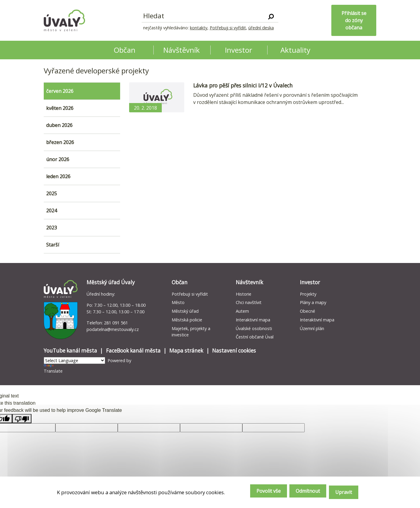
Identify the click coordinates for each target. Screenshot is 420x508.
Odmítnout (301, 493)
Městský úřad (185, 311)
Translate (53, 369)
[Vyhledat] (271, 16)
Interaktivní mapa (253, 320)
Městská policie (187, 320)
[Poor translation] (22, 419)
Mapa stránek (186, 351)
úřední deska (261, 28)
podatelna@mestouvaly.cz (113, 329)
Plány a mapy (313, 302)
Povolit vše (255, 493)
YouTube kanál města (70, 351)
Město (178, 302)
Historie (244, 294)
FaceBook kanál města (133, 351)
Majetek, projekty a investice (191, 332)
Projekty (308, 294)
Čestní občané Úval (255, 337)
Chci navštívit (249, 302)
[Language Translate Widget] (74, 360)
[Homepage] (64, 20)
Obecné (308, 311)
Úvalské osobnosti (254, 328)
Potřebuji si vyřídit (228, 28)
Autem (242, 311)
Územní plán (312, 328)
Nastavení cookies (234, 351)
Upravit (342, 493)
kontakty (199, 28)
